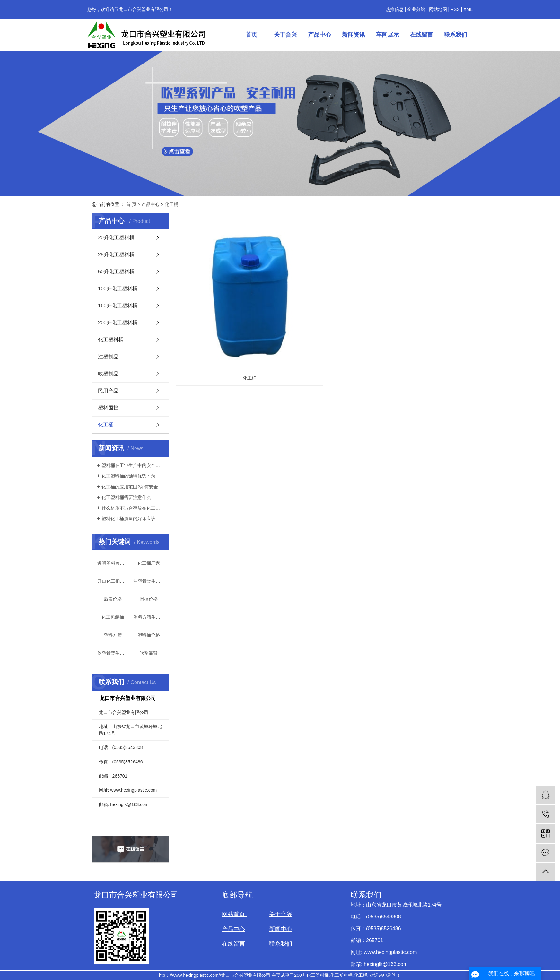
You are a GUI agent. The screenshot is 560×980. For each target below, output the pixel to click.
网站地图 (438, 9)
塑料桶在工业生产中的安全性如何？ (133, 465)
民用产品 (108, 391)
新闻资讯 (354, 35)
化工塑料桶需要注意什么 (126, 497)
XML (468, 9)
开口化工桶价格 (113, 581)
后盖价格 (113, 599)
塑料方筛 (113, 635)
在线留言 (422, 35)
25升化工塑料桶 (116, 255)
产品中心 (319, 35)
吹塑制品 (108, 374)
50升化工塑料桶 (116, 272)
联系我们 (456, 35)
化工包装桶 (113, 617)
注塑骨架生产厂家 (149, 581)
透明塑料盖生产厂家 (113, 563)
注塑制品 (108, 357)
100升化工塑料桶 (118, 289)
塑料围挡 (108, 408)
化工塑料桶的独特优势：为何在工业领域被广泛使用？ (133, 476)
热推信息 (395, 9)
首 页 (131, 204)
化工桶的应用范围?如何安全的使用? (133, 487)
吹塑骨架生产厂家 (113, 653)
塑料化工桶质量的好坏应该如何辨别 (133, 519)
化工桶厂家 (149, 563)
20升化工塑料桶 (116, 238)
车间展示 (388, 35)
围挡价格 (149, 599)
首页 (251, 35)
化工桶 (171, 204)
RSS (455, 9)
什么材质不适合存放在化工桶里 (133, 508)
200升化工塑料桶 (118, 323)
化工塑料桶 (111, 340)
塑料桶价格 (149, 635)
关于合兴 (285, 35)
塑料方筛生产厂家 (149, 617)
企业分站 (416, 9)
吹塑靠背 (149, 653)
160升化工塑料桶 (118, 306)
